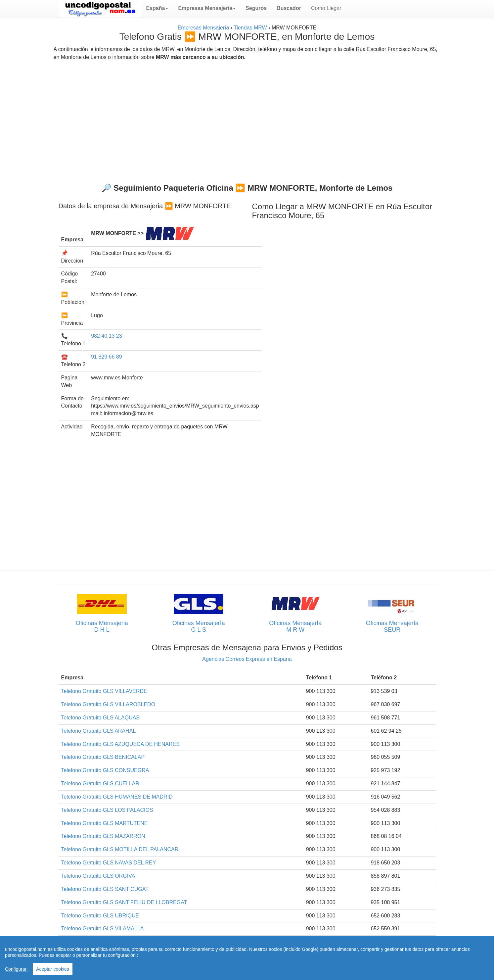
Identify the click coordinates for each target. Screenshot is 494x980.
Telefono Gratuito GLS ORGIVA (98, 876)
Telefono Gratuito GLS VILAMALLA (103, 929)
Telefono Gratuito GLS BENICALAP (103, 757)
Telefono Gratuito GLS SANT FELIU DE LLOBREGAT (124, 902)
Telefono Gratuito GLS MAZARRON (103, 836)
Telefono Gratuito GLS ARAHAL (99, 731)
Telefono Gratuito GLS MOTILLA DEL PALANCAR (120, 849)
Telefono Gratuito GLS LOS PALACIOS (107, 810)
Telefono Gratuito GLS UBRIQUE (100, 916)
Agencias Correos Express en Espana (247, 659)
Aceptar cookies (53, 969)
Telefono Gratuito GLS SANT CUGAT (105, 889)
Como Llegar (326, 8)
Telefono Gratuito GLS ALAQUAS (100, 718)
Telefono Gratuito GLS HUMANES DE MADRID (117, 797)
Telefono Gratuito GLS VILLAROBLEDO (108, 704)
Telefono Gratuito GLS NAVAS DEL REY (109, 863)
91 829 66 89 (106, 357)
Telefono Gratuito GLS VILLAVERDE (104, 691)
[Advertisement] (247, 119)
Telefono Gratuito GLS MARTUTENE (105, 823)
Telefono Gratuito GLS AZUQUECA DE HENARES (120, 744)
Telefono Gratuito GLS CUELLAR (100, 784)
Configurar (16, 969)
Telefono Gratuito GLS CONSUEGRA (105, 770)
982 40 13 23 (106, 336)
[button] (157, 8)
